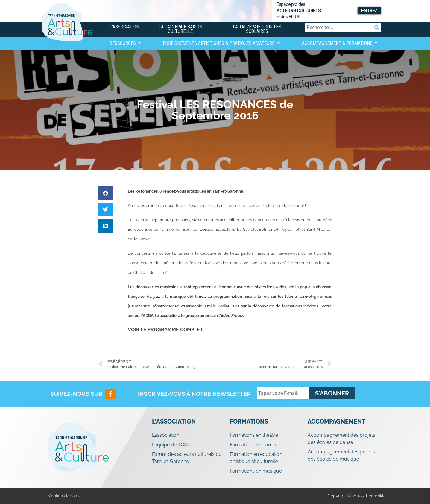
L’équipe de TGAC (171, 445)
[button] (106, 193)
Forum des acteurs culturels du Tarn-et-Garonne (187, 458)
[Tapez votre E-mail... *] (283, 393)
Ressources (123, 43)
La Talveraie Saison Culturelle (180, 29)
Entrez (369, 11)
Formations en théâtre (254, 435)
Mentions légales (64, 496)
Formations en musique (256, 471)
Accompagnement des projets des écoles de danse (341, 439)
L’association (124, 27)
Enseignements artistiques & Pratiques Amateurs (219, 43)
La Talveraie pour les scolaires (257, 29)
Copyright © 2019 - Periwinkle (357, 496)
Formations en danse (253, 445)
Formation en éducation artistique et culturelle (256, 458)
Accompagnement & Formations (338, 43)
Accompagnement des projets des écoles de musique (341, 455)
